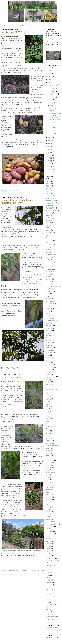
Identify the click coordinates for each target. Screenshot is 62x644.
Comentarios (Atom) (18, 575)
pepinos (49, 502)
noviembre (54, 88)
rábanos (49, 553)
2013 (50, 158)
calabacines (50, 252)
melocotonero (17, 369)
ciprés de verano (52, 286)
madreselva (50, 426)
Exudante (49, 333)
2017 (50, 146)
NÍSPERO (49, 468)
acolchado (49, 189)
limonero (49, 419)
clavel (48, 294)
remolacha (50, 565)
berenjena (49, 233)
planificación (50, 522)
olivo (47, 480)
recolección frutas (52, 561)
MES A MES (33, 25)
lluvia (47, 421)
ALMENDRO (50, 208)
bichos (48, 235)
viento (48, 612)
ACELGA (49, 186)
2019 (50, 140)
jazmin (48, 402)
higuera (48, 387)
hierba (48, 382)
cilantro (49, 282)
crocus (48, 311)
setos (48, 587)
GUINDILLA (49, 365)
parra (48, 492)
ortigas (48, 482)
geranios (49, 358)
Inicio (24, 571)
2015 (50, 152)
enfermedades (9, 369)
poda (48, 536)
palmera (49, 490)
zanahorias (50, 619)
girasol (48, 360)
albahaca (49, 196)
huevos (48, 397)
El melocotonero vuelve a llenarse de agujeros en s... (55, 116)
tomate (48, 595)
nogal (48, 470)
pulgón (48, 549)
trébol (48, 600)
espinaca (49, 328)
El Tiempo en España (54, 638)
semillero (49, 585)
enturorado (8, 564)
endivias (49, 318)
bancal (48, 230)
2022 (50, 80)
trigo (47, 602)
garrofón (49, 353)
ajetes (48, 191)
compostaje (50, 304)
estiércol (49, 331)
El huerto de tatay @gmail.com (52, 629)
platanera (49, 531)
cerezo (48, 274)
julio (51, 100)
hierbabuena (50, 384)
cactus (48, 247)
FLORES (48, 343)
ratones (49, 556)
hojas (48, 392)
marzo (52, 131)
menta (48, 453)
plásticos (49, 529)
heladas (49, 375)
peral (48, 504)
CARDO (48, 267)
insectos (49, 399)
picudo (48, 509)
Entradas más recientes (9, 571)
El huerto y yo (21, 25)
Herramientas (51, 377)
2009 (50, 170)
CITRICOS (49, 291)
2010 (50, 167)
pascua (48, 495)
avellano (49, 218)
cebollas (49, 269)
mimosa (48, 455)
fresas (48, 345)
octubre (53, 91)
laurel (48, 414)
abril (52, 128)
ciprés (48, 284)
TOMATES (14, 564)
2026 (50, 68)
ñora (47, 475)
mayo (52, 106)
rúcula (48, 578)
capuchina (49, 262)
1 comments (17, 190)
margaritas (50, 443)
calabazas (49, 255)
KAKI (47, 407)
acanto (48, 184)
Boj (47, 237)
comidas (49, 301)
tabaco (48, 590)
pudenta (49, 544)
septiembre (54, 94)
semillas (48, 583)
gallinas (48, 350)
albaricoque (50, 198)
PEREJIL (48, 507)
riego (48, 568)
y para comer (51, 617)
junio (52, 103)
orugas (48, 485)
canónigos (49, 257)
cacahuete (50, 245)
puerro (48, 546)
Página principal (7, 25)
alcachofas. (50, 206)
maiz (47, 429)
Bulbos (48, 242)
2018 (50, 143)
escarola (49, 326)
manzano (49, 441)
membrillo (49, 451)
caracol (49, 264)
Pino (47, 517)
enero (52, 134)
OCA (47, 478)
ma (47, 424)
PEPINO (48, 500)
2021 (50, 83)
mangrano (49, 436)
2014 (50, 155)
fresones (49, 348)
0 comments (17, 563)
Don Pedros (50, 316)
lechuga (48, 416)
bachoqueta (50, 225)
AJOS (48, 193)
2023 (50, 77)
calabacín (49, 250)
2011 (49, 164)
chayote (49, 279)
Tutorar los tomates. (11, 378)
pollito (48, 539)
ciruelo (48, 289)
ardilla (48, 215)
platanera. (49, 534)
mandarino (50, 433)
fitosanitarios (50, 340)
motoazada (50, 458)
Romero (49, 570)
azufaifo (49, 220)
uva (47, 609)
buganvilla (49, 240)
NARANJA (49, 460)
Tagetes (49, 592)
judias (48, 404)
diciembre (53, 85)
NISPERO (49, 465)
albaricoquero (51, 201)
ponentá (49, 541)
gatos (48, 355)
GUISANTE (49, 367)
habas (48, 372)
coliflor (48, 299)
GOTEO (48, 362)
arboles (48, 213)
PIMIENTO (49, 514)
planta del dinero (52, 524)
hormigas (49, 394)
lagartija (49, 411)
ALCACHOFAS (51, 203)
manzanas (49, 438)
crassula (49, 309)
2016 (50, 149)
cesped (48, 277)
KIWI (47, 409)
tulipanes (49, 607)
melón (48, 448)
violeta (48, 614)
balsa (48, 228)
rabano (48, 551)
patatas (7, 191)
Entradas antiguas (37, 571)
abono (48, 181)
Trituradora (50, 605)
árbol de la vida (52, 211)
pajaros (49, 487)
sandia (48, 580)
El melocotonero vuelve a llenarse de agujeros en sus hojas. (19, 202)
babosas (49, 223)
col (47, 296)
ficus (47, 338)
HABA (48, 370)
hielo (47, 380)
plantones (49, 527)
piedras (49, 512)
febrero (49, 335)
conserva (49, 306)
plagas (48, 519)
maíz (47, 431)
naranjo (49, 463)
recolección (50, 558)
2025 (50, 71)
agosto (52, 97)
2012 (50, 161)
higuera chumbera (52, 389)
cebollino (49, 272)
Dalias (48, 313)
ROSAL (48, 573)
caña (48, 260)
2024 (50, 74)
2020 (50, 137)
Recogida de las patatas (13, 32)
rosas (48, 575)
